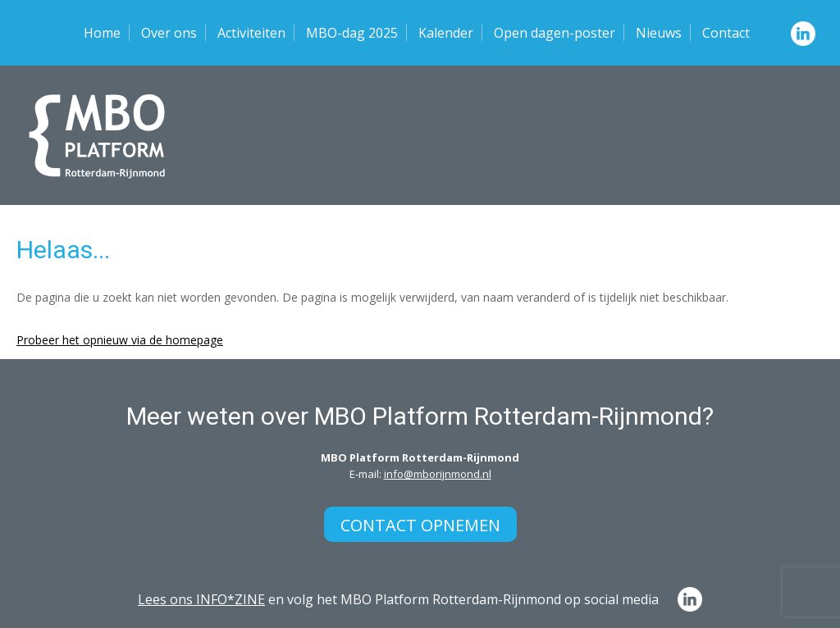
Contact (726, 33)
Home (102, 33)
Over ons (169, 33)
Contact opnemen (420, 525)
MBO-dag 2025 (352, 33)
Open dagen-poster (555, 33)
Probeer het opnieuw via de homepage (120, 340)
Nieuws (659, 33)
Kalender (446, 33)
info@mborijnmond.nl (438, 474)
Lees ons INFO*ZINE (201, 599)
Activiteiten (251, 33)
